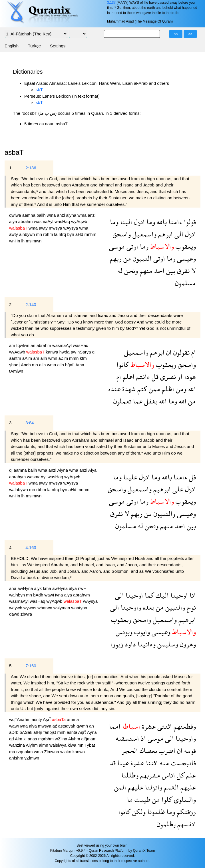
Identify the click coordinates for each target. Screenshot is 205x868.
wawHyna (54, 595)
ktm (83, 358)
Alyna (63, 470)
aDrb (14, 732)
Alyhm (75, 739)
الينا (125, 222)
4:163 (31, 547)
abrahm (26, 221)
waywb (16, 608)
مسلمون (185, 283)
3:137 (111, 3)
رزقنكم (185, 812)
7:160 (31, 666)
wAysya (71, 228)
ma (13, 752)
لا (193, 271)
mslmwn (34, 241)
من (126, 258)
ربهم (116, 258)
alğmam (89, 739)
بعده (148, 607)
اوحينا (178, 595)
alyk (39, 588)
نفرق (182, 271)
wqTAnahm (20, 719)
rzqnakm (25, 752)
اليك (161, 595)
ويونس (124, 632)
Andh (26, 365)
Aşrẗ (47, 719)
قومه (189, 751)
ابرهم (165, 234)
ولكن (138, 812)
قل (154, 376)
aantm (16, 358)
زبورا (117, 644)
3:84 (30, 423)
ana (13, 588)
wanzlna (17, 745)
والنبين (174, 607)
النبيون (141, 258)
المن (120, 787)
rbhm (49, 234)
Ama (80, 365)
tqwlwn (23, 345)
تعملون (122, 401)
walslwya (59, 745)
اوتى (131, 246)
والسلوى (184, 799)
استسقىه (127, 738)
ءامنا (174, 222)
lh (24, 241)
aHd (80, 234)
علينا (129, 477)
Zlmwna (52, 752)
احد (158, 271)
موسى (117, 246)
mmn (75, 358)
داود (129, 644)
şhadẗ (15, 365)
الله (191, 389)
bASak (27, 732)
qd (12, 739)
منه (163, 763)
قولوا (189, 222)
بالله (161, 222)
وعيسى (186, 258)
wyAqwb (79, 221)
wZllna (62, 739)
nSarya (85, 352)
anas (33, 739)
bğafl (70, 365)
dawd (15, 614)
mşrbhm (47, 739)
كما (148, 595)
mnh (62, 732)
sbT (39, 90)
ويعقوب (185, 246)
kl (26, 739)
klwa (73, 745)
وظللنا (130, 775)
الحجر (130, 751)
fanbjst (50, 732)
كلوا (166, 799)
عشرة (148, 726)
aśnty (37, 719)
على (177, 489)
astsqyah (67, 726)
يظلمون (166, 824)
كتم (141, 389)
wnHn (15, 241)
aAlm (28, 358)
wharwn (45, 608)
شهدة (128, 389)
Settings (58, 46)
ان (168, 352)
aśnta (73, 732)
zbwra (26, 614)
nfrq (63, 234)
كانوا (123, 364)
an (34, 345)
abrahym (18, 477)
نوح (190, 607)
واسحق (122, 234)
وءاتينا (146, 644)
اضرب (166, 751)
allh (44, 358)
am (13, 345)
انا (192, 595)
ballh (42, 215)
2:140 (31, 305)
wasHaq (63, 221)
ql (94, 352)
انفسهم (186, 824)
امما (115, 726)
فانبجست (182, 763)
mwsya (56, 228)
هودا (189, 376)
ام (193, 352)
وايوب (141, 632)
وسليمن (167, 644)
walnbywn (19, 490)
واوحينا (130, 607)
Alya (92, 470)
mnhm (90, 234)
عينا (122, 763)
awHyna (26, 588)
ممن (154, 389)
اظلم (167, 389)
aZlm (64, 358)
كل (180, 775)
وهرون (187, 644)
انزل (138, 222)
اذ (142, 738)
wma (52, 215)
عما (137, 401)
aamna (29, 215)
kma (48, 588)
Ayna (92, 732)
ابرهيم (161, 489)
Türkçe (34, 46)
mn (40, 234)
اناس (168, 775)
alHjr (38, 732)
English (12, 46)
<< (176, 34)
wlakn (66, 752)
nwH (82, 588)
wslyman (62, 608)
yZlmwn (32, 758)
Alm (19, 739)
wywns (30, 608)
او (179, 376)
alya (14, 221)
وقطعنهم (184, 726)
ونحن (130, 271)
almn (44, 745)
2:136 (31, 168)
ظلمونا (155, 812)
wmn (53, 358)
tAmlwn (16, 371)
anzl (62, 215)
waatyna (79, 608)
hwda (65, 352)
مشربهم (149, 775)
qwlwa (16, 215)
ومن (180, 389)
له (120, 271)
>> (190, 34)
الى (178, 234)
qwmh (83, 726)
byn (71, 234)
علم (190, 775)
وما (150, 222)
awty (44, 228)
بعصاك (147, 751)
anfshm (17, 758)
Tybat (90, 745)
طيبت (142, 799)
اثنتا (151, 763)
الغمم (170, 787)
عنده (114, 389)
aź (55, 726)
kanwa (53, 352)
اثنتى (164, 726)
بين (170, 271)
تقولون (181, 352)
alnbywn (28, 234)
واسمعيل (144, 234)
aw (74, 352)
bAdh (39, 595)
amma (73, 719)
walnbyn (18, 595)
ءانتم (142, 376)
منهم (145, 271)
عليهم (187, 787)
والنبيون (164, 514)
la (57, 234)
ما (130, 799)
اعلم (128, 376)
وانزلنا (153, 787)
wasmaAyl (44, 221)
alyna (72, 215)
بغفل (150, 401)
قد (113, 763)
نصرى (167, 376)
